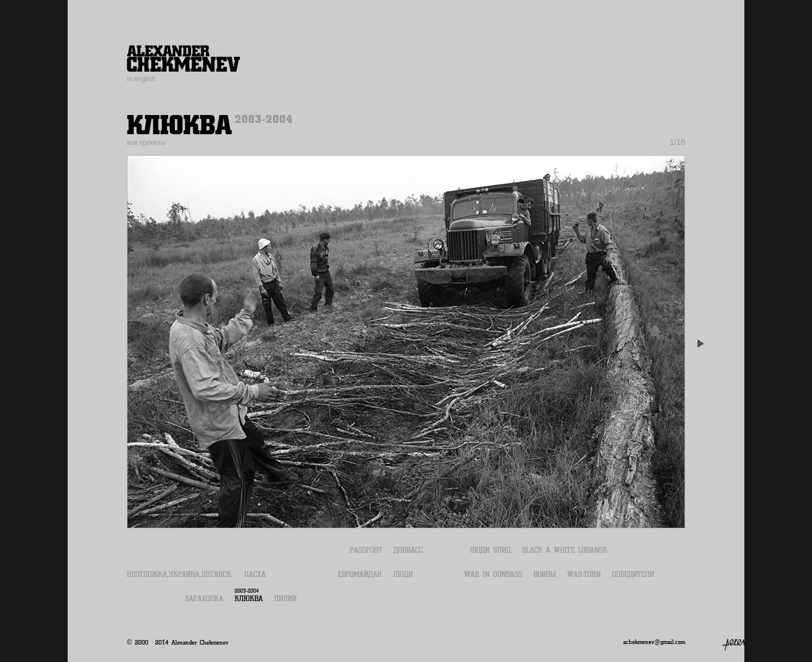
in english (141, 79)
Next (699, 344)
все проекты (146, 143)
